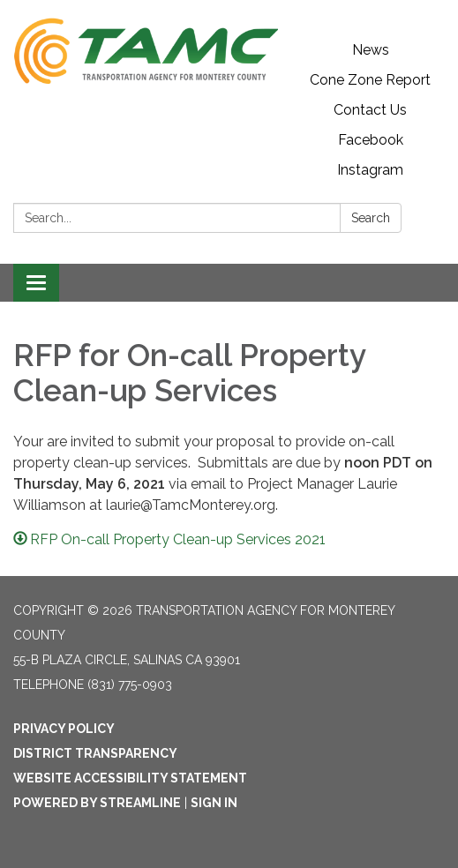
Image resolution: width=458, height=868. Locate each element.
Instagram (370, 170)
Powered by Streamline (97, 803)
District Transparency (95, 753)
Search (371, 218)
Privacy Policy (64, 729)
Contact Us (370, 110)
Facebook (371, 140)
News (371, 50)
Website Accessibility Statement (130, 778)
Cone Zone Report (370, 80)
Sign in (214, 803)
